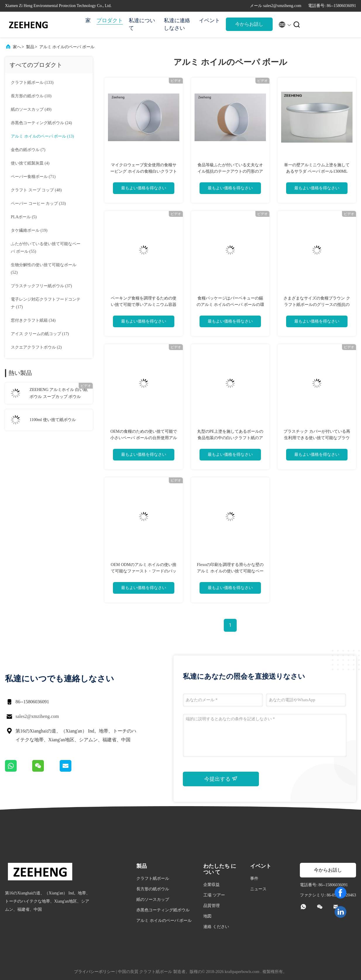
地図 (207, 916)
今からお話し (249, 24)
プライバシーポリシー (94, 972)
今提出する (221, 779)
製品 (30, 47)
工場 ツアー (214, 895)
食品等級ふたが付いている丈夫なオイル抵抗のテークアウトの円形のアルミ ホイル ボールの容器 (230, 171)
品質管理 (212, 906)
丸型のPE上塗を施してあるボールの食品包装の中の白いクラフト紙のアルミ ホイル (230, 438)
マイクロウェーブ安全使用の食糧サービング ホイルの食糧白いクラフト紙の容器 (144, 171)
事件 (254, 878)
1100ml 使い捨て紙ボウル (53, 420)
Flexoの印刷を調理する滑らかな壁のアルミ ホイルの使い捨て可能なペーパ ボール (230, 571)
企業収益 (212, 885)
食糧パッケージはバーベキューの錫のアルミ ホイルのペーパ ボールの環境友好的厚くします (230, 305)
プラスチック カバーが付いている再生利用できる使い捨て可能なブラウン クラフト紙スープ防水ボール (317, 438)
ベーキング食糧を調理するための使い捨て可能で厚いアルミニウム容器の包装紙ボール (144, 305)
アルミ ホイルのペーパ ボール (67, 47)
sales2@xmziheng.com (37, 716)
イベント (209, 20)
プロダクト (110, 20)
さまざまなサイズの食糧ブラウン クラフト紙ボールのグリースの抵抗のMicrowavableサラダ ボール (317, 305)
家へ (17, 47)
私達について (142, 24)
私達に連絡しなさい (177, 24)
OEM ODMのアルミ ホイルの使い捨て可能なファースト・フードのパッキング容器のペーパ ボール (144, 571)
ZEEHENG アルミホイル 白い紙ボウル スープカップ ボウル (59, 393)
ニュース (258, 889)
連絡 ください (216, 927)
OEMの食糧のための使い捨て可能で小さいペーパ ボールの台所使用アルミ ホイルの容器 (144, 438)
